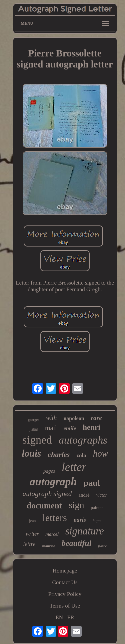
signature (85, 531)
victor (102, 495)
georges (34, 420)
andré (84, 495)
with (51, 418)
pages (49, 471)
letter (74, 467)
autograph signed (47, 494)
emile (70, 428)
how (100, 454)
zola (81, 455)
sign (76, 505)
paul (92, 483)
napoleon (74, 418)
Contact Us (65, 582)
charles (59, 454)
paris (80, 520)
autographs (83, 440)
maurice (48, 546)
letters (54, 518)
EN (59, 617)
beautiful (76, 543)
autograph (53, 482)
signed (37, 440)
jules (34, 429)
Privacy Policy (65, 594)
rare (96, 418)
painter (97, 508)
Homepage (65, 571)
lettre (29, 544)
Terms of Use (65, 606)
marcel (52, 534)
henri (91, 427)
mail (51, 428)
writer (32, 534)
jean (32, 521)
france (102, 546)
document (44, 506)
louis (31, 453)
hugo (97, 521)
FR (71, 617)
